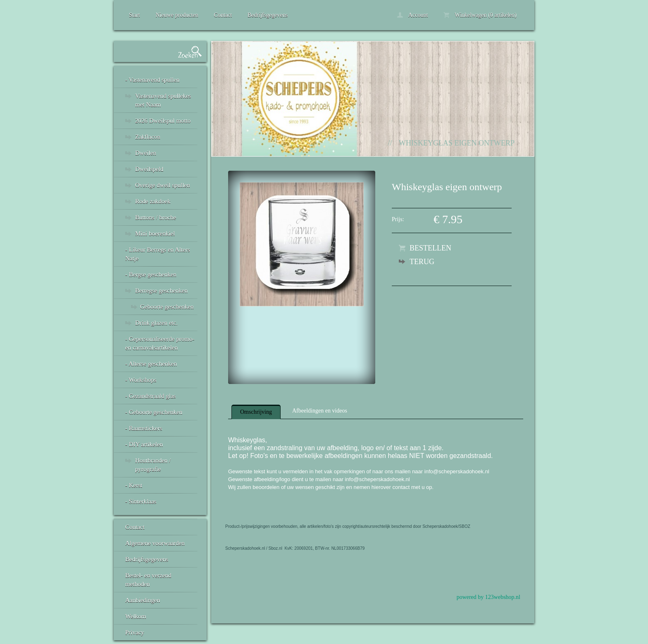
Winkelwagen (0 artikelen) (480, 15)
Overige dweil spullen (162, 185)
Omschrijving (256, 412)
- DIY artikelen (144, 444)
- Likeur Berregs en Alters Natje (158, 254)
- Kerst (134, 485)
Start (134, 15)
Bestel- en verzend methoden (148, 580)
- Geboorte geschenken (154, 412)
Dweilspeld (149, 169)
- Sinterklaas (141, 501)
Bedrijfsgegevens (268, 15)
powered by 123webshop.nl (488, 597)
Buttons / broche (156, 217)
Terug (422, 262)
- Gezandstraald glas (150, 396)
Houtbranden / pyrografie (153, 465)
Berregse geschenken (161, 291)
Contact (223, 15)
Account (412, 15)
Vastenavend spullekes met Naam (163, 100)
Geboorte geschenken (167, 307)
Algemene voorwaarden (155, 543)
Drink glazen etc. (156, 323)
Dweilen (146, 153)
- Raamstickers (144, 428)
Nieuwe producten (177, 15)
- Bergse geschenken (151, 274)
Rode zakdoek (153, 201)
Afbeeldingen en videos (320, 411)
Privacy (135, 632)
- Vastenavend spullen (152, 80)
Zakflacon (148, 137)
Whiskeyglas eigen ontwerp (457, 143)
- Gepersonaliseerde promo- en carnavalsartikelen (160, 343)
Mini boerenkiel (155, 234)
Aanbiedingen (143, 600)
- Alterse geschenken (151, 364)
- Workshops (141, 380)
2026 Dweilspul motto (163, 121)
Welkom (136, 616)
